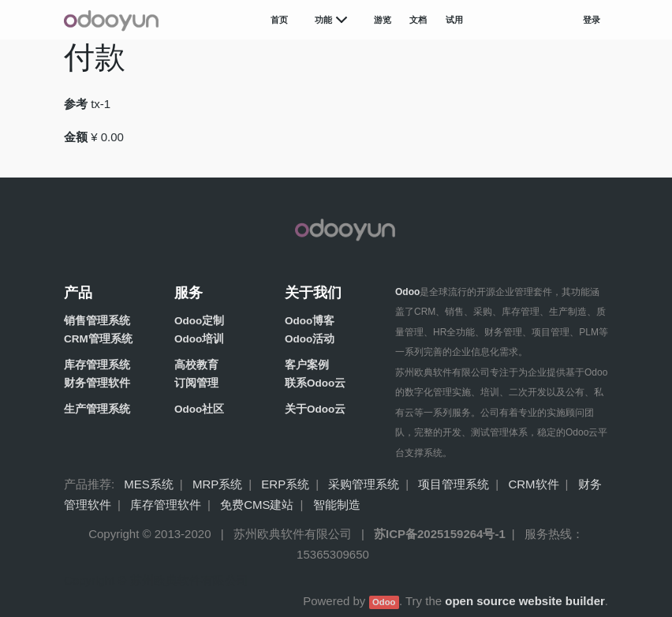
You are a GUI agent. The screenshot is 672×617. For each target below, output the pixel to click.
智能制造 (337, 505)
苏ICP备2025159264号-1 (440, 534)
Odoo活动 (310, 339)
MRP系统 (217, 484)
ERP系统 (285, 484)
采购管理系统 (364, 484)
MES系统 (149, 484)
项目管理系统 (454, 484)
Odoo (384, 602)
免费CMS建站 (257, 505)
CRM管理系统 (98, 339)
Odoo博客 (310, 321)
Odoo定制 (199, 321)
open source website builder (525, 601)
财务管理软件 (97, 383)
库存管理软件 (166, 505)
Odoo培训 (199, 339)
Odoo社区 (199, 409)
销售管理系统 (97, 321)
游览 (383, 20)
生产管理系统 (97, 409)
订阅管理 (196, 383)
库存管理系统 (97, 365)
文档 (418, 20)
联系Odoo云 (315, 383)
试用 (454, 20)
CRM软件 (533, 484)
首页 (279, 20)
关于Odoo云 (315, 409)
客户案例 (307, 365)
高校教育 (196, 365)
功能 (323, 20)
